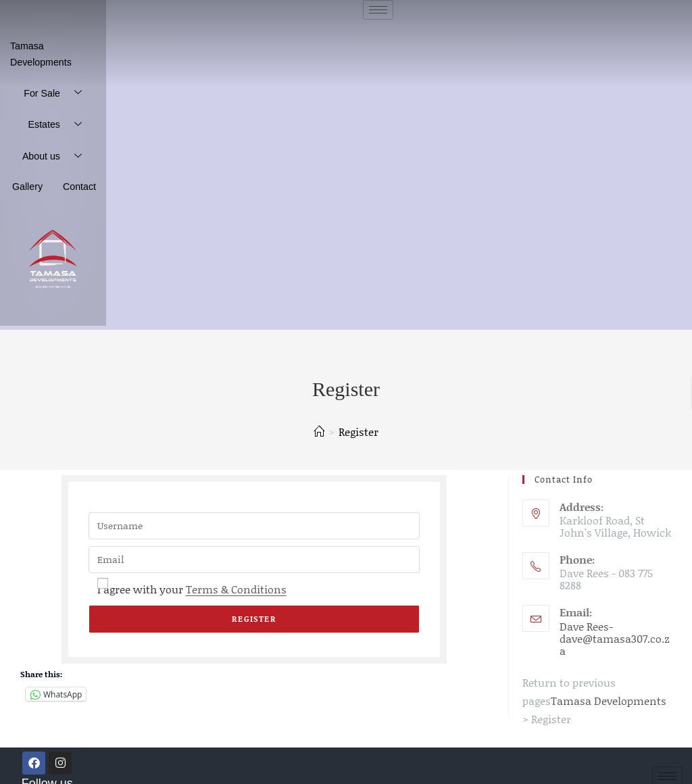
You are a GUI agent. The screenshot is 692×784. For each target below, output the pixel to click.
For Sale (61, 74)
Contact (82, 166)
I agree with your (192, 567)
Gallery (35, 166)
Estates (63, 106)
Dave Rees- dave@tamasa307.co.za (615, 617)
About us (60, 138)
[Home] (319, 410)
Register (359, 410)
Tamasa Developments (55, 45)
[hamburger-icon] (378, 10)
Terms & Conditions (236, 567)
